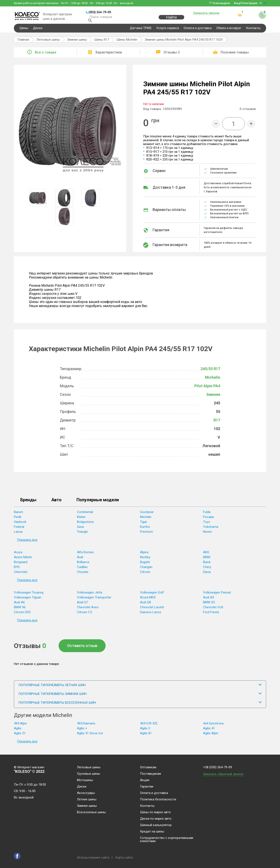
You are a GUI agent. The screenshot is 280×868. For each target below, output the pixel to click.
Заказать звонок (206, 13)
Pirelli (18, 520)
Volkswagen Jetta (90, 595)
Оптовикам (148, 767)
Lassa (18, 534)
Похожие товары (235, 55)
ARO (206, 555)
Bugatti (145, 565)
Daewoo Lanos (151, 615)
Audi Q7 (82, 605)
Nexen (207, 534)
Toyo (207, 525)
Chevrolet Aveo (88, 610)
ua (265, 3)
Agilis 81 (146, 736)
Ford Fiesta (211, 615)
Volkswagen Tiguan (28, 600)
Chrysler (83, 575)
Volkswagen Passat (217, 595)
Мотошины (85, 780)
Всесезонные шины (91, 812)
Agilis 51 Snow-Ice (90, 736)
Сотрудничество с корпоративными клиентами (167, 840)
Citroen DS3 (22, 615)
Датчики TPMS (141, 31)
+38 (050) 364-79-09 (217, 767)
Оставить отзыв (82, 648)
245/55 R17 (210, 372)
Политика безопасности (158, 800)
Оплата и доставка (198, 31)
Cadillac (82, 570)
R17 (217, 423)
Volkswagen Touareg (29, 595)
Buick (207, 565)
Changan (146, 570)
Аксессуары (86, 793)
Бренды (28, 503)
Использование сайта (93, 858)
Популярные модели (98, 503)
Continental (85, 515)
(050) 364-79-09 (100, 12)
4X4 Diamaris (86, 726)
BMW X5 (209, 605)
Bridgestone (85, 525)
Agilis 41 (209, 731)
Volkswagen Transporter (94, 600)
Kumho (145, 530)
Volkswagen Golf (152, 595)
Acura (18, 555)
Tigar (144, 525)
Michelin (213, 380)
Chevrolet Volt (213, 610)
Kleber (81, 520)
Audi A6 (19, 605)
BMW (207, 560)
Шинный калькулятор (156, 825)
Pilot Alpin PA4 (207, 389)
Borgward (21, 565)
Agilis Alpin (211, 736)
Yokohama (211, 530)
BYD (17, 570)
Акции (145, 780)
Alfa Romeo (85, 555)
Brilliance (83, 565)
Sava (80, 530)
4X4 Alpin (20, 726)
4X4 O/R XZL (149, 726)
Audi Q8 (145, 605)
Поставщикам (150, 774)
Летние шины (87, 800)
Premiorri (146, 534)
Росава (208, 520)
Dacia (207, 575)
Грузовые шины (88, 774)
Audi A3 (209, 600)
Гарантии (147, 787)
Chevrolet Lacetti (152, 610)
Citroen (145, 575)
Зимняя (213, 397)
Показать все (27, 543)
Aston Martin (23, 560)
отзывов (248, 112)
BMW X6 (20, 610)
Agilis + (82, 731)
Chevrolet (21, 575)
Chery (207, 570)
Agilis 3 (145, 731)
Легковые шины (89, 767)
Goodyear (147, 515)
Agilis (18, 731)
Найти (171, 20)
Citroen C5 (84, 615)
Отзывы (172, 55)
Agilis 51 (20, 736)
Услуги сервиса (168, 31)
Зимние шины (87, 806)
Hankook (20, 525)
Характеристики (109, 55)
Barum (18, 515)
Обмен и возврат (229, 31)
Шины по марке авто (155, 812)
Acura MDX (148, 600)
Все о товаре (46, 55)
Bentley (145, 560)
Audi (80, 560)
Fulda (207, 515)
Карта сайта (124, 858)
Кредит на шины (152, 832)
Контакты (253, 31)
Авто (56, 503)
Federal (19, 530)
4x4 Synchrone (213, 726)
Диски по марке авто (156, 819)
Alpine (144, 555)
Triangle (82, 534)
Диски (38, 31)
